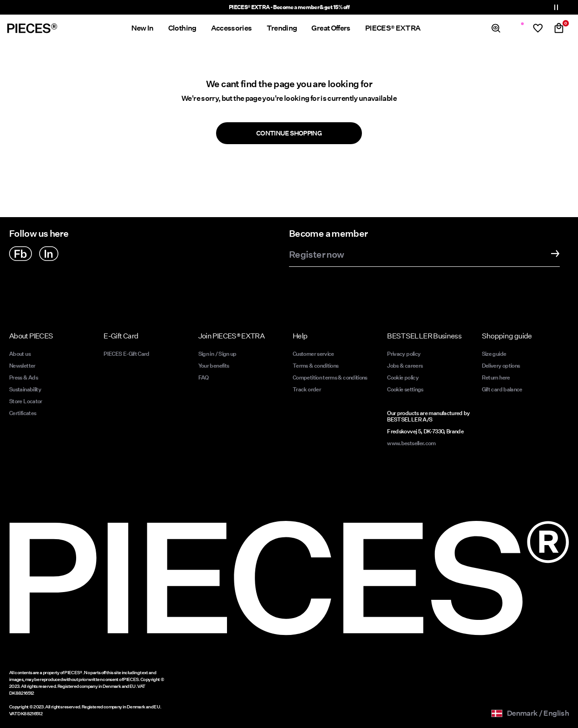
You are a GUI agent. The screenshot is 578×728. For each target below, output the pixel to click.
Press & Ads (23, 377)
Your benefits (214, 366)
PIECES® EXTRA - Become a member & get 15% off (289, 7)
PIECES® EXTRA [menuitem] (393, 28)
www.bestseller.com (411, 443)
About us (20, 354)
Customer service (313, 354)
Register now (316, 255)
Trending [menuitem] (282, 28)
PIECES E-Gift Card (126, 354)
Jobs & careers (405, 366)
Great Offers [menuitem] (331, 28)
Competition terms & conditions (330, 377)
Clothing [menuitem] (182, 28)
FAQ (204, 377)
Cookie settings (405, 389)
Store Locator (26, 401)
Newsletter (22, 366)
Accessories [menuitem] (232, 28)
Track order (307, 389)
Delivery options (501, 366)
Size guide (494, 354)
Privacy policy (404, 354)
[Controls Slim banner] (556, 7)
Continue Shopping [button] (289, 133)
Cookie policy (403, 377)
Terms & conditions (315, 366)
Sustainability (25, 389)
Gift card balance (502, 389)
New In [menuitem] (142, 28)
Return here (496, 377)
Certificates (23, 413)
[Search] (496, 28)
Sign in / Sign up (217, 354)
